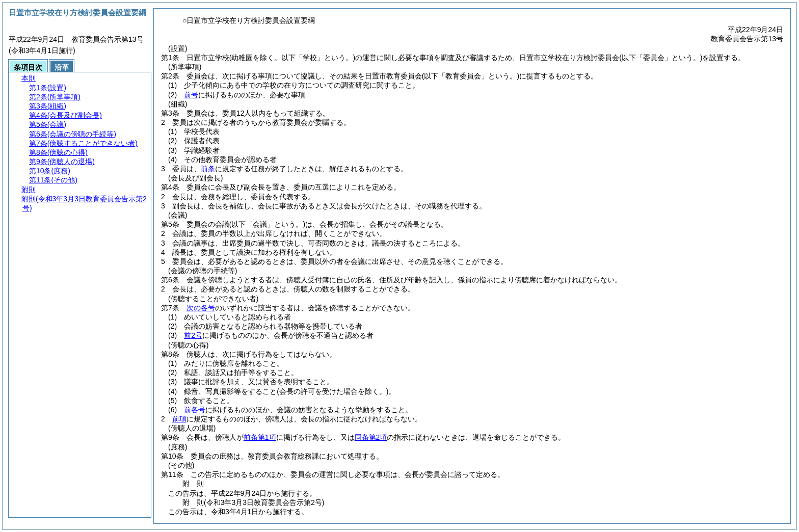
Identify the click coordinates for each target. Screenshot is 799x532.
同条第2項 (371, 437)
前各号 (195, 410)
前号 (191, 95)
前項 (179, 419)
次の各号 (201, 308)
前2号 (193, 335)
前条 (208, 169)
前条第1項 (260, 437)
